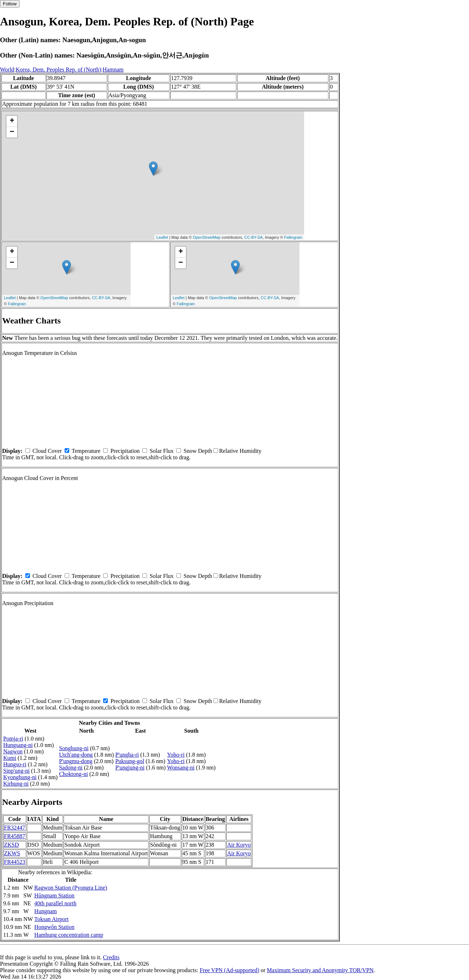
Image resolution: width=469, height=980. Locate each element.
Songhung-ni (74, 748)
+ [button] (12, 121)
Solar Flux (162, 451)
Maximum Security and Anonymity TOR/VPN (320, 970)
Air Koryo (239, 845)
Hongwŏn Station (54, 927)
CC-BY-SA (253, 237)
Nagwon (13, 751)
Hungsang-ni (18, 745)
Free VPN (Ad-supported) (229, 970)
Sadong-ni (71, 768)
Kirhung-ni (16, 784)
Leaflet (162, 237)
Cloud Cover (47, 451)
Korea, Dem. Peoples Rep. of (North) (58, 70)
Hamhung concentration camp (69, 935)
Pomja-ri (13, 739)
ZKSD (11, 845)
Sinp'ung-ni (16, 771)
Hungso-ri (15, 764)
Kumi (10, 758)
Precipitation (125, 451)
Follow (10, 4)
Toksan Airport (51, 919)
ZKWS (12, 853)
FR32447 (15, 828)
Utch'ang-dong (76, 755)
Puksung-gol (130, 761)
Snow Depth (198, 451)
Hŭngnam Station (54, 895)
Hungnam (46, 911)
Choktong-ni (73, 774)
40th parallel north (55, 903)
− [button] (12, 132)
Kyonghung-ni (20, 777)
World (7, 70)
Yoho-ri (176, 755)
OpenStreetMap (207, 237)
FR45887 (15, 836)
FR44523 (15, 862)
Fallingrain (293, 237)
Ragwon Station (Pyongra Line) (71, 888)
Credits (111, 957)
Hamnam (113, 70)
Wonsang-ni (181, 768)
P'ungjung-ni (130, 768)
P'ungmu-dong (76, 761)
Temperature (86, 451)
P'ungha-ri (127, 755)
